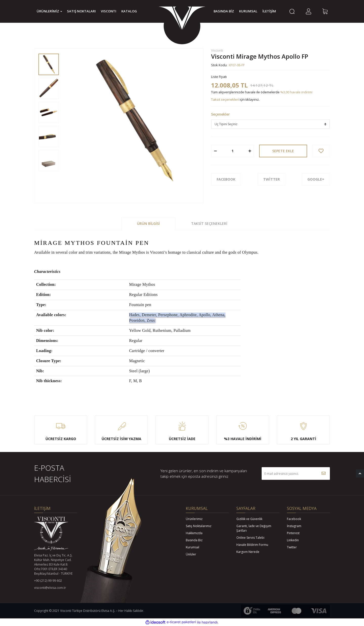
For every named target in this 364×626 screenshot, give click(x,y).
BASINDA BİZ (224, 11)
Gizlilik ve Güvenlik (249, 519)
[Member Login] (308, 11)
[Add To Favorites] (321, 151)
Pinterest (293, 533)
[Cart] (325, 11)
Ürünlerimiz (194, 519)
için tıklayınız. (235, 99)
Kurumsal (192, 547)
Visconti (217, 50)
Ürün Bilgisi (148, 223)
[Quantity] (233, 151)
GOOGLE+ (316, 179)
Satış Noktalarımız (199, 526)
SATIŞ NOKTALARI (81, 11)
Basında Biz (194, 540)
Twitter (292, 547)
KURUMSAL (248, 11)
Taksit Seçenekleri (209, 223)
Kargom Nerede (248, 552)
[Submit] (324, 473)
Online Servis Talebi (250, 538)
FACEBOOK (226, 179)
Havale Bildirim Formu (252, 545)
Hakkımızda (194, 533)
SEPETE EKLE (283, 151)
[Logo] (182, 19)
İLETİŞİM (269, 11)
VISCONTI (109, 11)
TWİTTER (271, 179)
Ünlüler (191, 554)
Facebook (294, 519)
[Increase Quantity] (250, 151)
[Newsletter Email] (296, 473)
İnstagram (294, 526)
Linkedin (293, 540)
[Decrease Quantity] (215, 151)
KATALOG (129, 11)
